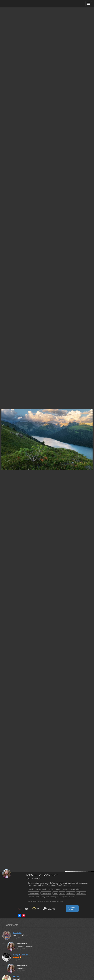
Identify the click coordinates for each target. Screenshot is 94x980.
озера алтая (46, 893)
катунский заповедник (50, 897)
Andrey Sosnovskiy (20, 955)
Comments (12, 925)
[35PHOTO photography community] (14, 4)
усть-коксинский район (72, 889)
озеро (62, 893)
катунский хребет (68, 897)
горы (55, 893)
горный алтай (41, 889)
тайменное (81, 893)
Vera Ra (16, 976)
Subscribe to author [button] (72, 909)
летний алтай (34, 897)
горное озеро (34, 893)
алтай (31, 889)
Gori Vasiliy (17, 933)
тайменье (71, 893)
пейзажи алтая (55, 889)
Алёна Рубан (33, 879)
